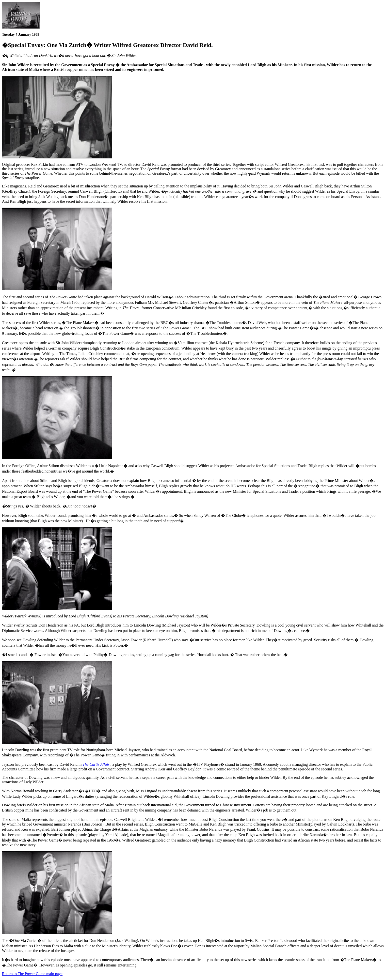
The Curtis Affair (97, 764)
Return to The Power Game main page (32, 974)
